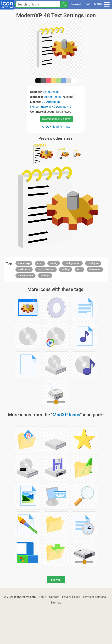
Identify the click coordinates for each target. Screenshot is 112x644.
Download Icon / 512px (56, 119)
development (26, 276)
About (43, 597)
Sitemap (56, 603)
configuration (72, 263)
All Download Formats (56, 127)
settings (45, 276)
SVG (88, 4)
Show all (56, 580)
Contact (54, 597)
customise (24, 269)
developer (95, 269)
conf (40, 263)
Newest (76, 4)
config (54, 263)
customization (46, 269)
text (79, 269)
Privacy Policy (71, 597)
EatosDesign (51, 92)
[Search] (64, 4)
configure (93, 263)
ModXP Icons (52, 97)
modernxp (24, 263)
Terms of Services (94, 597)
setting (66, 269)
